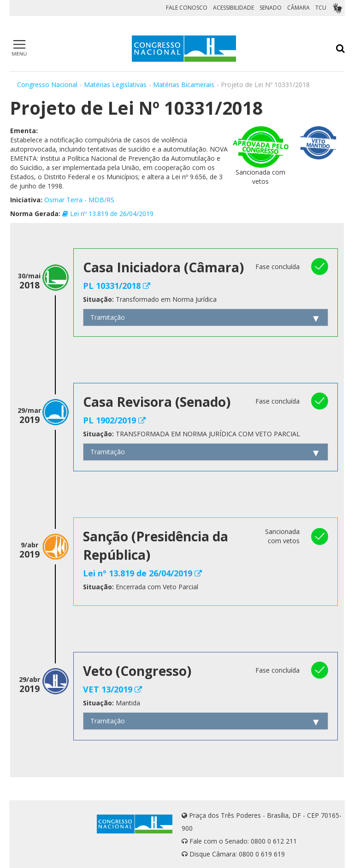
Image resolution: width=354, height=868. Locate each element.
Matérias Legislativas (115, 85)
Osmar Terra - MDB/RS (79, 200)
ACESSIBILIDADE (233, 8)
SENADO (271, 8)
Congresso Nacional (47, 85)
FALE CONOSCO (187, 8)
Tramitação (108, 317)
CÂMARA (298, 8)
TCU (321, 8)
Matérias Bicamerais (184, 85)
